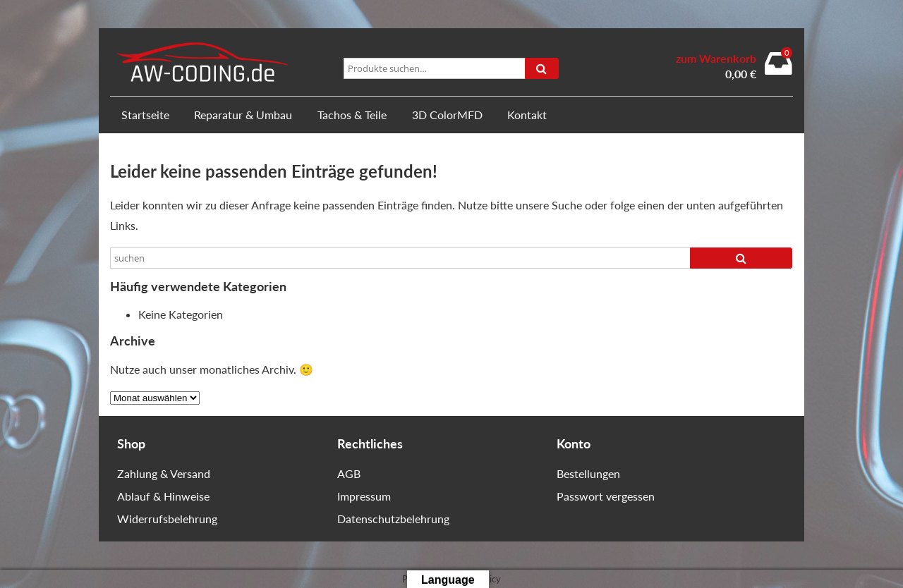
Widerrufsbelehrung (167, 519)
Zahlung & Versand (164, 473)
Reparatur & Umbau (243, 115)
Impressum (364, 496)
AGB (349, 473)
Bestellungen (588, 473)
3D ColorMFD (447, 115)
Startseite (145, 115)
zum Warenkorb (716, 59)
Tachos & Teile (352, 115)
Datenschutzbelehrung (393, 519)
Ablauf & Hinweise (163, 496)
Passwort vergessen (606, 496)
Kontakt (527, 115)
